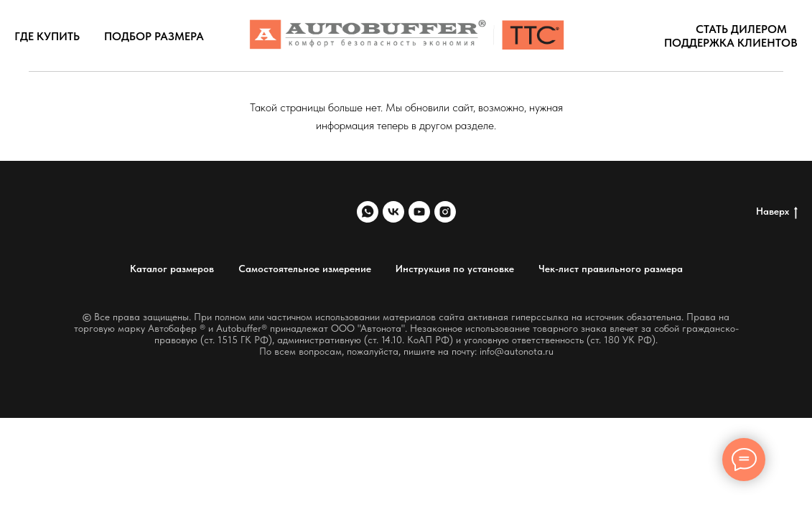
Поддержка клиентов (731, 43)
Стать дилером (741, 29)
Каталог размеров (172, 269)
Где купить (47, 36)
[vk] (393, 212)
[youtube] (419, 212)
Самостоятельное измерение (305, 269)
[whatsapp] (368, 212)
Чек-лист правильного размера (611, 269)
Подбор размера (154, 36)
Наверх (777, 212)
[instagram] (445, 212)
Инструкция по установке (455, 269)
